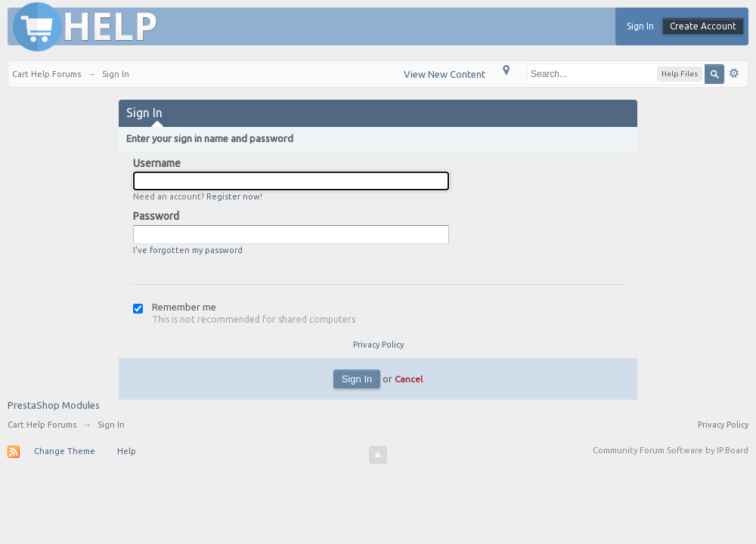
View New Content (445, 74)
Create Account (703, 26)
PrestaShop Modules (54, 405)
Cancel (409, 379)
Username (157, 163)
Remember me (184, 307)
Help (127, 451)
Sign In (640, 26)
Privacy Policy (378, 345)
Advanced (734, 73)
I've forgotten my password (188, 250)
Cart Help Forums (42, 425)
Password (156, 216)
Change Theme (65, 451)
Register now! (234, 196)
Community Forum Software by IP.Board (671, 450)
